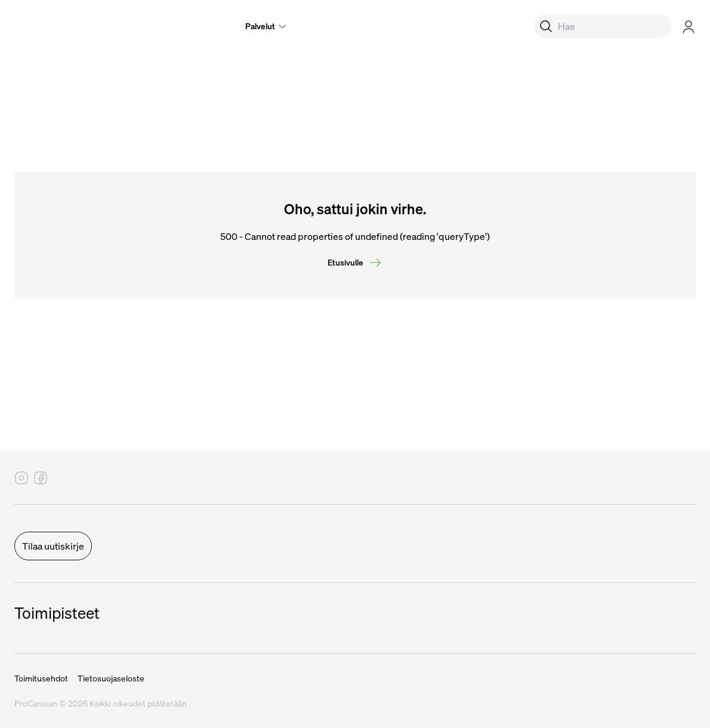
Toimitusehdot (41, 678)
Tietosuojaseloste (111, 678)
